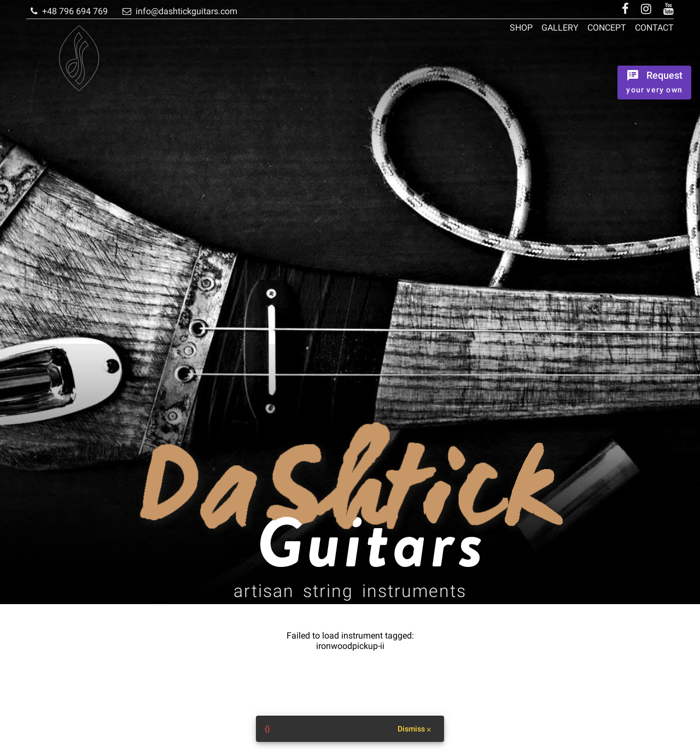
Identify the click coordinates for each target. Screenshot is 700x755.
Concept (607, 28)
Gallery (560, 28)
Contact (654, 28)
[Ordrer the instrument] (654, 83)
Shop (521, 28)
